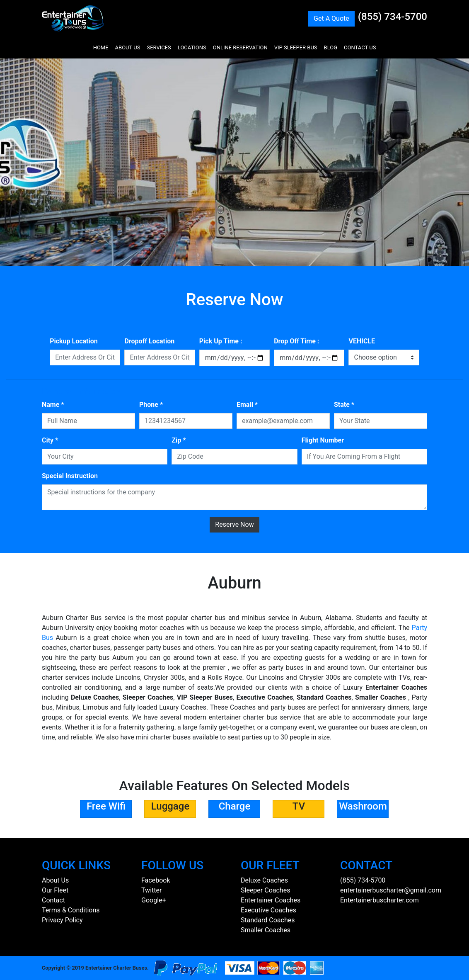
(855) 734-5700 (393, 17)
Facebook (156, 880)
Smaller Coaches (266, 930)
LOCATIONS (192, 47)
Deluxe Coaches (264, 880)
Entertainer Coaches (271, 900)
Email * (247, 405)
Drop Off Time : (296, 341)
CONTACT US (360, 47)
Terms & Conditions (71, 910)
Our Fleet (55, 890)
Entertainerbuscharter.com (380, 900)
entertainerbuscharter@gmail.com (391, 890)
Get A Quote (331, 18)
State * (344, 405)
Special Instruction (70, 476)
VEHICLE (362, 341)
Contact (53, 900)
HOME (101, 47)
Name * (53, 405)
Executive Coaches (268, 910)
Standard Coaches (268, 920)
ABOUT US (128, 47)
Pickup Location (74, 341)
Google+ (154, 900)
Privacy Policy (62, 920)
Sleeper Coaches (265, 890)
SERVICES (159, 47)
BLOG (331, 47)
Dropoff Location (149, 341)
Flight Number (323, 440)
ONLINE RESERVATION (240, 47)
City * (50, 440)
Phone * (151, 405)
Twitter (151, 890)
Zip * (179, 440)
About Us (55, 880)
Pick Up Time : (221, 341)
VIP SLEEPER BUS (296, 47)
